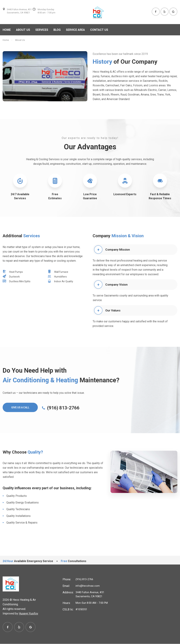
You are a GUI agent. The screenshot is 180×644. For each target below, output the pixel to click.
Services (42, 30)
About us (23, 30)
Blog (57, 30)
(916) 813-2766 (84, 579)
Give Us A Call (20, 408)
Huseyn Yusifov (28, 614)
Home (7, 30)
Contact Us (99, 30)
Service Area (75, 30)
